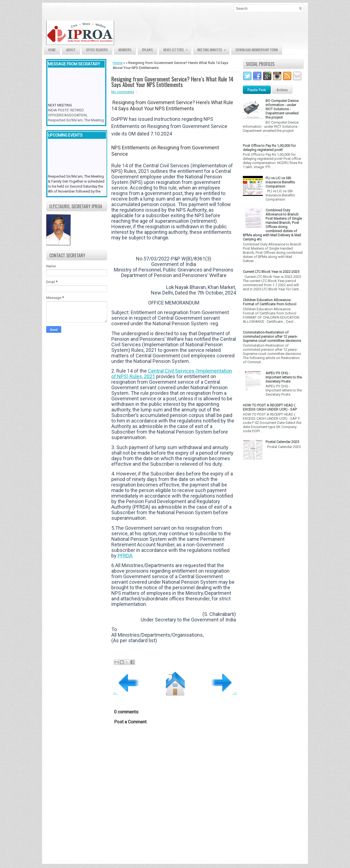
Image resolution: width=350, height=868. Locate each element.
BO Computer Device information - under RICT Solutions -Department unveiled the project (282, 109)
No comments (123, 92)
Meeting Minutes (213, 49)
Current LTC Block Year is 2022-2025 (271, 272)
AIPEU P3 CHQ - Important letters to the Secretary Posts (284, 377)
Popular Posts (257, 90)
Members (125, 50)
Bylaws (147, 50)
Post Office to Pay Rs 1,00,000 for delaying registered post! (269, 148)
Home (52, 50)
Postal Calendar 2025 (282, 442)
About (71, 50)
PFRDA (125, 556)
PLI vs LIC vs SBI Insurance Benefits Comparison (280, 182)
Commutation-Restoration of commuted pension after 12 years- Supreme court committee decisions (272, 336)
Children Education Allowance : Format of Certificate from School (270, 302)
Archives (282, 90)
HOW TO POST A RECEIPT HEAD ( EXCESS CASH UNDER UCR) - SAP (270, 407)
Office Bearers (97, 50)
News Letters (177, 49)
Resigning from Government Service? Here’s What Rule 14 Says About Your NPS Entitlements (172, 82)
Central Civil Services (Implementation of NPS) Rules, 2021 (172, 374)
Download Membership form (257, 50)
